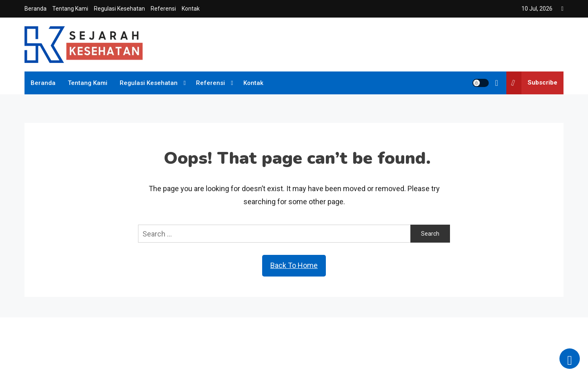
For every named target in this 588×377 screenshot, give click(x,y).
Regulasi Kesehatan (119, 9)
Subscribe (532, 83)
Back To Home (294, 265)
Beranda (36, 9)
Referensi (163, 9)
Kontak (191, 9)
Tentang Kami (70, 9)
